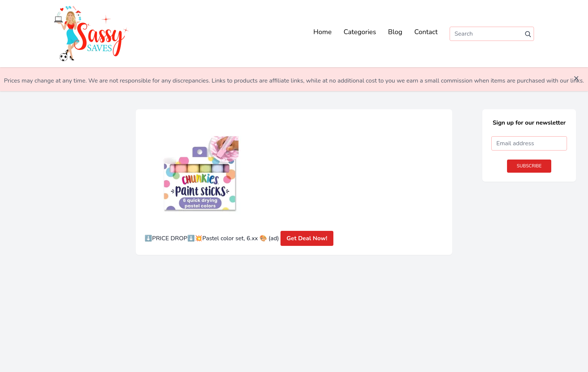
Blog (395, 32)
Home (323, 32)
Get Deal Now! (307, 238)
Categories (360, 32)
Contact (426, 32)
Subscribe (529, 166)
